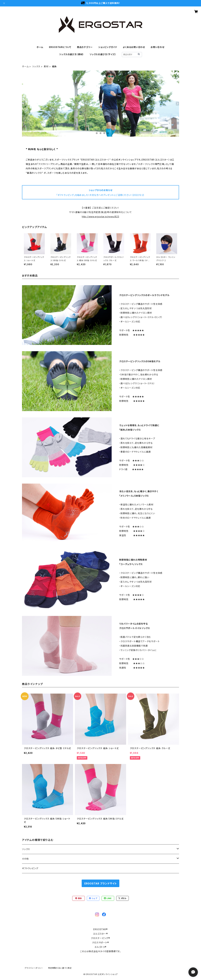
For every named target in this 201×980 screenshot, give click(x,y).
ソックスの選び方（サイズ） (103, 54)
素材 (46, 66)
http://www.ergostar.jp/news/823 (100, 217)
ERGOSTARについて (60, 47)
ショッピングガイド (108, 47)
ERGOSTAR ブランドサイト (101, 883)
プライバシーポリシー (34, 968)
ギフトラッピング (30, 868)
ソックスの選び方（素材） (71, 54)
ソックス (36, 66)
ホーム (40, 47)
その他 (25, 859)
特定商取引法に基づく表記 (60, 968)
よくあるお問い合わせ (134, 47)
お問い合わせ (158, 47)
